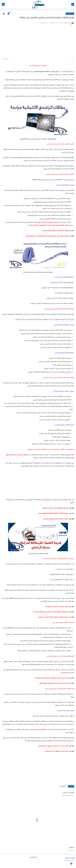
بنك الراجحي (70, 14)
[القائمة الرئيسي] (73, 4)
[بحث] (3, 4)
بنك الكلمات (33, 857)
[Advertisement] (38, 42)
